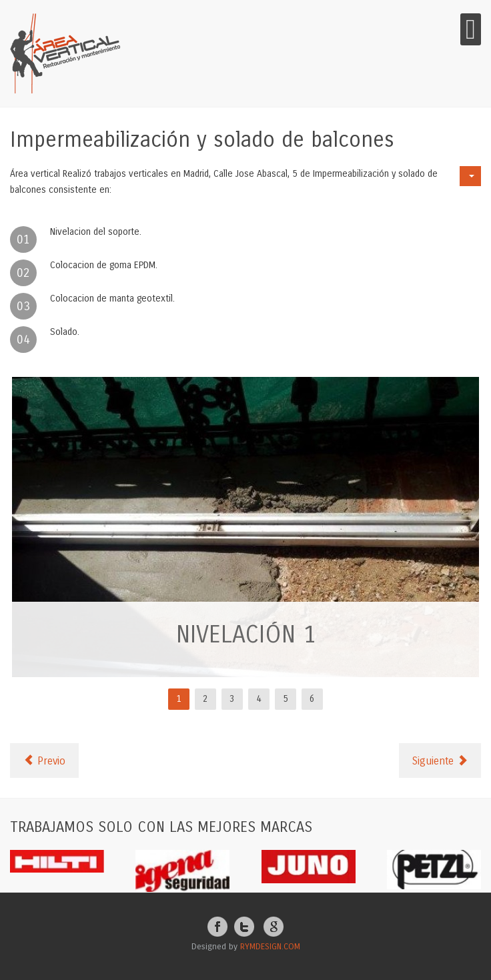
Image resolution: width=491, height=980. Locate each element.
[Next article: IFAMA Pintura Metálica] (440, 761)
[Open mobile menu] (471, 29)
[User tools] (470, 176)
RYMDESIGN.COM (270, 947)
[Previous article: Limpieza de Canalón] (44, 761)
